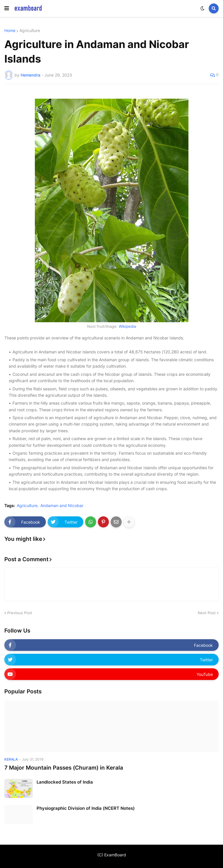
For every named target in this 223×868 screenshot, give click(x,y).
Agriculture (30, 31)
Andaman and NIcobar (62, 506)
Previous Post (20, 613)
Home (10, 31)
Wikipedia (127, 326)
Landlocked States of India (65, 782)
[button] (7, 8)
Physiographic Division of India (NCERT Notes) (86, 808)
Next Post (207, 613)
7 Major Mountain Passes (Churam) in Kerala (64, 768)
